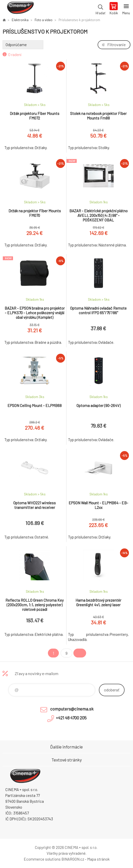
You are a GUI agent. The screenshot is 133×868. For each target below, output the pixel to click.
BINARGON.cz (73, 859)
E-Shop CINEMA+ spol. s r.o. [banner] (20, 9)
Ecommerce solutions (42, 859)
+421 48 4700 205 (71, 718)
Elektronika (20, 20)
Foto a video (44, 20)
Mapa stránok (98, 859)
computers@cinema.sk (72, 709)
